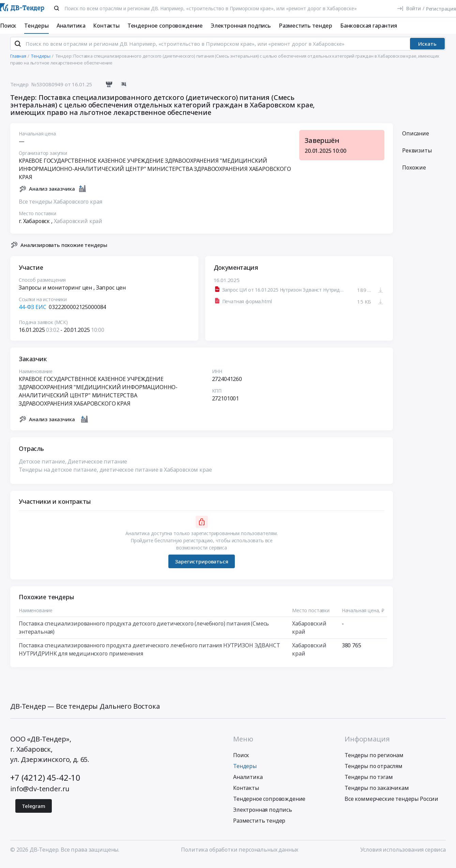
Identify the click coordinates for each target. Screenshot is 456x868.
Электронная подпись (241, 26)
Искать (427, 49)
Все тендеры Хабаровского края (60, 207)
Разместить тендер (306, 26)
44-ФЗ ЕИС (33, 313)
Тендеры (36, 26)
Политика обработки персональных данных (240, 855)
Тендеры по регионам (374, 761)
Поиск (8, 26)
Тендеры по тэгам (369, 783)
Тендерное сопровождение (165, 26)
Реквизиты (417, 156)
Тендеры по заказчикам (377, 794)
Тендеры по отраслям (374, 772)
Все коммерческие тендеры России (391, 805)
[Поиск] (57, 8)
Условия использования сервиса (403, 855)
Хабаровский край (78, 227)
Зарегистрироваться (201, 567)
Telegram (34, 812)
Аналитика (71, 26)
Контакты (106, 26)
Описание (416, 139)
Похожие (414, 173)
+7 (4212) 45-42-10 (45, 783)
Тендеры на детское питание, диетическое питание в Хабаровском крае (115, 475)
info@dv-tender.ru (40, 795)
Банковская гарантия (369, 26)
